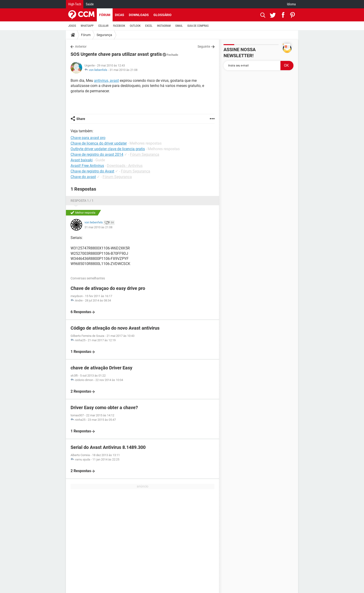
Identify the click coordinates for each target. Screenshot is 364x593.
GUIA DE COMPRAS (198, 26)
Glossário (162, 15)
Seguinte (204, 46)
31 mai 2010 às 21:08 (123, 70)
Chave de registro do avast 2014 (97, 154)
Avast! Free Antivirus (87, 166)
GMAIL (179, 26)
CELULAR (103, 26)
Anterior (81, 46)
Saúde (90, 4)
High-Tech (75, 4)
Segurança (104, 35)
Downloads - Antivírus (125, 166)
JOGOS (72, 26)
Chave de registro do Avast (92, 171)
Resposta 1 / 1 (82, 201)
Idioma (291, 4)
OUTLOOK (135, 26)
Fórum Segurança (145, 154)
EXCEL (149, 26)
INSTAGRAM (164, 26)
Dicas (120, 15)
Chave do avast (83, 177)
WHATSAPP (87, 26)
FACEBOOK (119, 26)
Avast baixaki (82, 160)
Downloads (139, 15)
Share (81, 119)
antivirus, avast (106, 81)
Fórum (105, 15)
